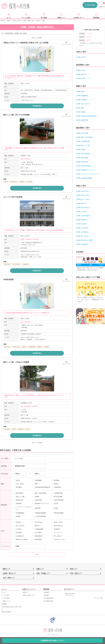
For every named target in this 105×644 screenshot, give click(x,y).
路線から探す (31, 21)
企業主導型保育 (58, 500)
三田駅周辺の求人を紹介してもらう (52, 641)
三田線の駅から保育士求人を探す (15, 33)
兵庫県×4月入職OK (82, 228)
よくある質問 (5, 598)
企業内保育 (37, 500)
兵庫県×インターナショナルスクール (88, 174)
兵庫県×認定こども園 (83, 145)
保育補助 (18, 487)
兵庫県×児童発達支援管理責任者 (86, 116)
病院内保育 (18, 500)
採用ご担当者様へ (7, 612)
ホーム (4, 592)
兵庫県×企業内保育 (82, 162)
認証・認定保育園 (39, 493)
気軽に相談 (90, 5)
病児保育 (36, 508)
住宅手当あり (38, 522)
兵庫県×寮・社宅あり (83, 236)
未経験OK (56, 529)
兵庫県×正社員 (81, 70)
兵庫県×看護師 (81, 112)
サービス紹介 (5, 595)
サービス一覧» (99, 598)
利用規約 (46, 595)
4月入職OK (37, 533)
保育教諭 (55, 480)
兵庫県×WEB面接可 (82, 244)
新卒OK (36, 526)
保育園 (17, 516)
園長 (35, 484)
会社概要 (46, 592)
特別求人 (18, 522)
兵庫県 (24, 21)
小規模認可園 (57, 493)
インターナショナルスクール (23, 508)
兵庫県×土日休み (81, 212)
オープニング (57, 533)
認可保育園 (18, 493)
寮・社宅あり (57, 536)
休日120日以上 (57, 526)
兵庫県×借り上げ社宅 (83, 199)
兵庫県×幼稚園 (81, 150)
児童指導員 (56, 487)
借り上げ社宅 (19, 526)
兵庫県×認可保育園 (82, 133)
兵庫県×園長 (80, 108)
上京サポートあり (58, 539)
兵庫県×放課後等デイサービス (86, 170)
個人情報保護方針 (49, 598)
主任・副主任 (19, 484)
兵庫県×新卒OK (81, 203)
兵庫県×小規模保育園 (83, 216)
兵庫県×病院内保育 (82, 158)
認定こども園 (19, 497)
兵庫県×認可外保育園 (83, 154)
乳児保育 (18, 533)
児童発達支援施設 (39, 513)
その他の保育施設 (39, 516)
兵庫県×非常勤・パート (83, 78)
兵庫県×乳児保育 (81, 224)
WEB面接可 (37, 539)
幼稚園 (36, 497)
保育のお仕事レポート (29, 595)
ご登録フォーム (6, 601)
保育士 (17, 480)
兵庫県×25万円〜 (81, 57)
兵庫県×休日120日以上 (83, 208)
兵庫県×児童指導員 (82, 120)
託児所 (55, 504)
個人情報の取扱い (49, 601)
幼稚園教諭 (37, 480)
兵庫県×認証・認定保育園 (84, 137)
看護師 (55, 484)
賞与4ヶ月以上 (57, 522)
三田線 (38, 21)
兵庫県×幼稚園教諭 (82, 96)
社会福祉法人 (19, 536)
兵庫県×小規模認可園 (83, 141)
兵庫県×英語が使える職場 (84, 240)
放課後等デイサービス (41, 504)
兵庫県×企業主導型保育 (83, 166)
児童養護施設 (19, 513)
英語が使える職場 (20, 539)
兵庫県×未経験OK (82, 220)
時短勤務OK (37, 536)
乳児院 (55, 508)
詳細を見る (37, 106)
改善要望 (4, 604)
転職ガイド (26, 592)
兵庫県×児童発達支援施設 (84, 178)
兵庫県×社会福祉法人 (83, 232)
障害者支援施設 (58, 513)
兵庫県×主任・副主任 (83, 104)
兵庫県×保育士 (81, 92)
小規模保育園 (38, 529)
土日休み (18, 529)
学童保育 (18, 504)
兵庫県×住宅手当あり (83, 191)
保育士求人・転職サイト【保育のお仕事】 (11, 21)
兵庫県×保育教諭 (81, 100)
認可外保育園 (57, 497)
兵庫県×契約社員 (81, 74)
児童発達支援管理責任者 (41, 487)
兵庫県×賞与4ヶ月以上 (83, 195)
